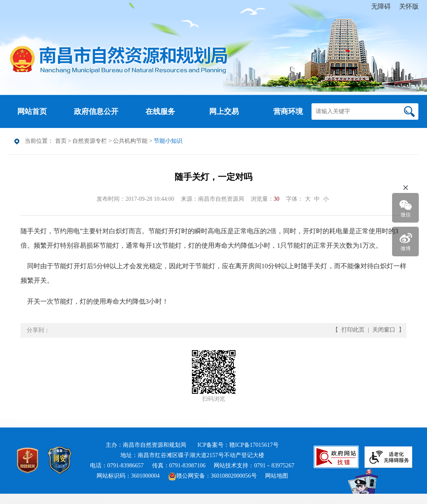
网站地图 (277, 476)
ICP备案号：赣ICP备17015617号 (238, 445)
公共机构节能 (130, 141)
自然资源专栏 (90, 141)
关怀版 (409, 6)
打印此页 (353, 330)
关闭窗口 (384, 330)
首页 (61, 141)
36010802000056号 (234, 476)
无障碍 (381, 6)
